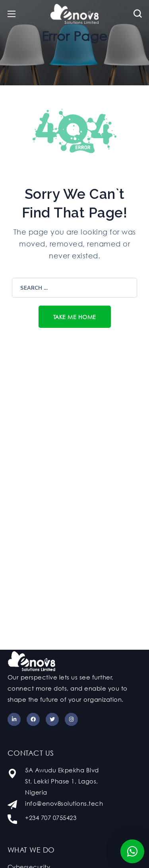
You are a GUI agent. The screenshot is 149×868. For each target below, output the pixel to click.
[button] (138, 14)
